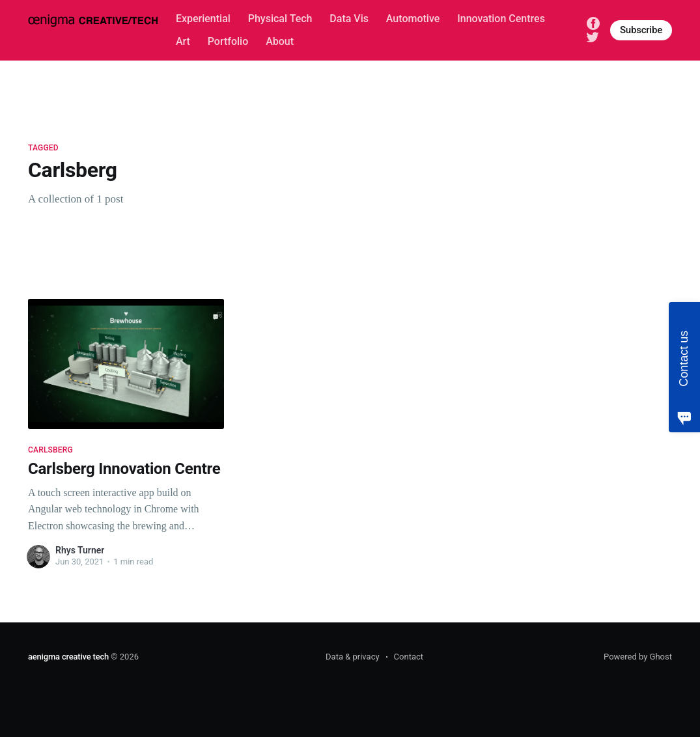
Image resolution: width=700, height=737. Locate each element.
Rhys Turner (80, 550)
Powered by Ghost (638, 657)
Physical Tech (280, 19)
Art (183, 41)
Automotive (413, 19)
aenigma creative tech (68, 657)
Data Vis (349, 19)
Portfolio (228, 41)
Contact (409, 657)
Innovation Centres (501, 19)
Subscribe (641, 30)
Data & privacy (353, 657)
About (280, 41)
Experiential (203, 19)
